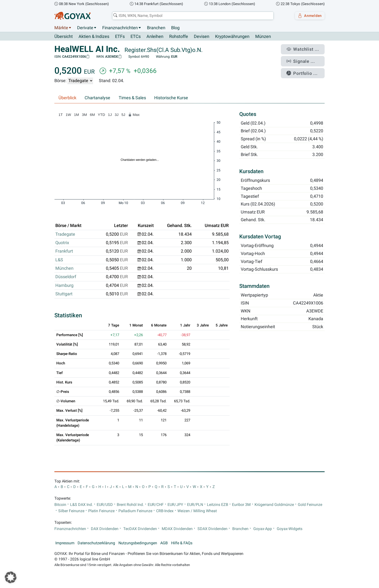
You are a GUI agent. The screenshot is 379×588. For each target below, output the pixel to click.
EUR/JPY (175, 505)
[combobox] (191, 16)
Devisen (202, 37)
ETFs (120, 37)
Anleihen (155, 37)
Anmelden (308, 16)
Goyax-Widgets (290, 529)
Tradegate (65, 234)
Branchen (156, 28)
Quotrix (62, 243)
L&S (59, 260)
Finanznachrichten (120, 28)
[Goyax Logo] (73, 16)
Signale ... (304, 59)
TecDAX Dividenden (140, 529)
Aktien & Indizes (94, 37)
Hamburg (64, 285)
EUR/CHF (156, 505)
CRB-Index (165, 511)
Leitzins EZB (218, 505)
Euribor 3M (241, 505)
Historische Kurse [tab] (171, 98)
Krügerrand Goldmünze (274, 505)
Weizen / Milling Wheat (197, 511)
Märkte (61, 28)
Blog (175, 28)
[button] (11, 577)
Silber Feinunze (71, 511)
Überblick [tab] (67, 98)
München (64, 269)
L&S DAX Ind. (81, 505)
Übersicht (64, 36)
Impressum (65, 543)
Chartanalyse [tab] (97, 98)
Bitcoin (60, 505)
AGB (164, 543)
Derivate (85, 28)
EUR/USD (105, 505)
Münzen (263, 37)
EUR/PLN (195, 505)
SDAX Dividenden (212, 529)
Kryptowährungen (232, 37)
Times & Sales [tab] (132, 98)
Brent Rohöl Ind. (130, 505)
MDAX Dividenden (177, 529)
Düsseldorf (66, 277)
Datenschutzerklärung (96, 543)
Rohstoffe (179, 37)
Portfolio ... (305, 69)
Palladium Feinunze (135, 511)
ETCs (136, 37)
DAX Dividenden (105, 529)
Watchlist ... (306, 49)
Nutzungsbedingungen (138, 543)
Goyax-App (263, 529)
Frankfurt (64, 251)
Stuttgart (64, 294)
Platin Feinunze (101, 511)
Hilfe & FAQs (182, 543)
